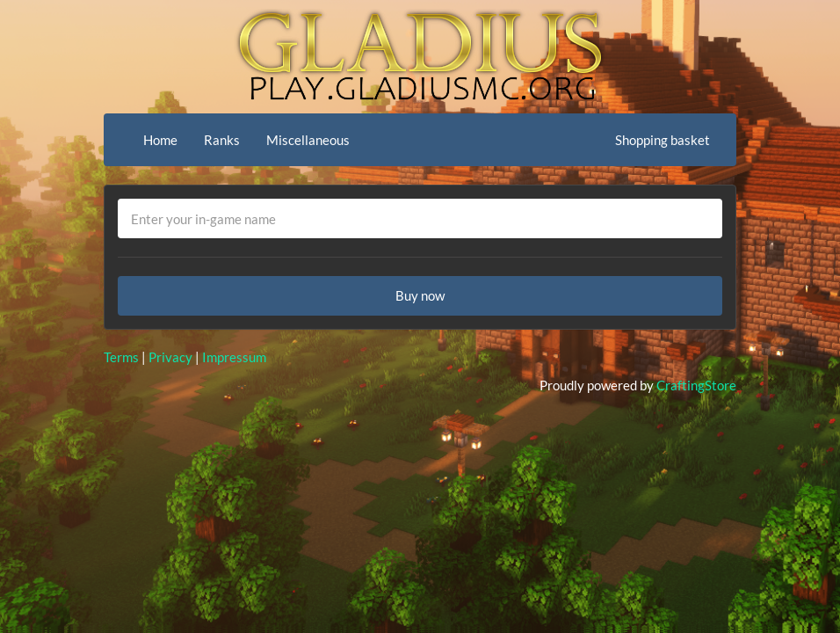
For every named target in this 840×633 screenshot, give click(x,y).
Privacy (170, 357)
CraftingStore (696, 385)
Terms (121, 357)
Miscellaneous (308, 140)
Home (160, 140)
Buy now (420, 295)
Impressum (234, 357)
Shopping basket (663, 140)
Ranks (222, 140)
